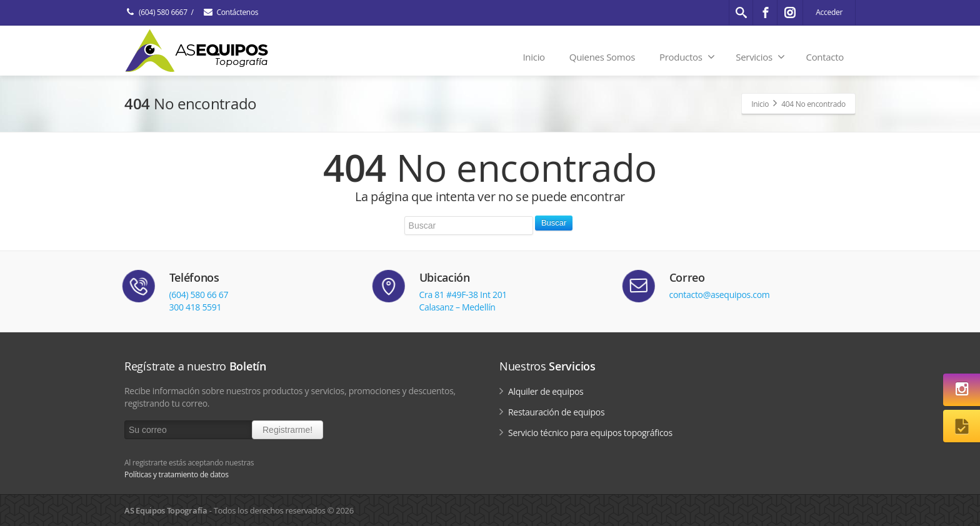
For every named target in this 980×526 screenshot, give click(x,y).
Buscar (554, 223)
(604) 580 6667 (156, 12)
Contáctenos (230, 12)
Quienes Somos (602, 57)
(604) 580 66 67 (199, 295)
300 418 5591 (196, 307)
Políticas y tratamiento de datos (177, 474)
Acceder (829, 12)
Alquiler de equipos (546, 391)
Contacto (825, 57)
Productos (687, 57)
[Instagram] (790, 12)
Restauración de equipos (556, 412)
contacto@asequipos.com (720, 295)
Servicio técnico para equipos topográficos (590, 433)
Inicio (533, 57)
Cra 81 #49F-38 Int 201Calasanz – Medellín (463, 301)
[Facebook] (766, 12)
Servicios (760, 57)
